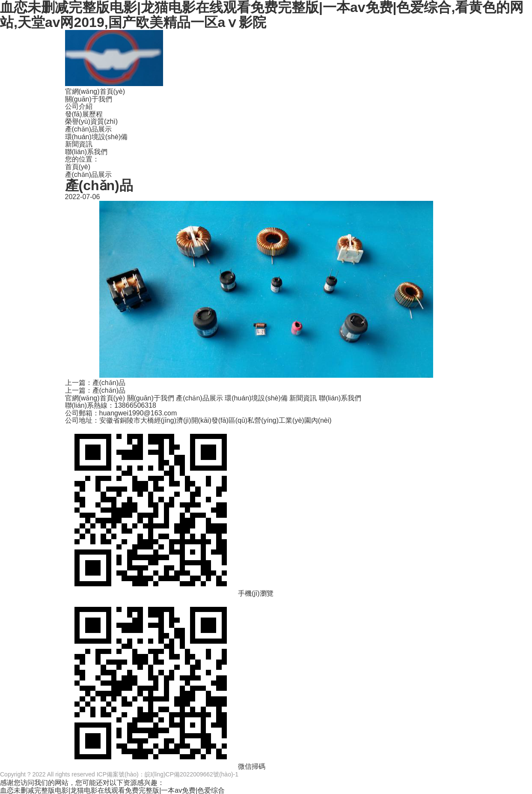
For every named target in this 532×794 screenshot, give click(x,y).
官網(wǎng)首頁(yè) (95, 91)
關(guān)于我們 (89, 99)
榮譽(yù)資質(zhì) (92, 121)
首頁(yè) (78, 167)
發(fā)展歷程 (84, 114)
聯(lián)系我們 (86, 152)
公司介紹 (79, 106)
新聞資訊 (79, 144)
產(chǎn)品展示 (88, 129)
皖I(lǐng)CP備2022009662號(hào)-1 (192, 774)
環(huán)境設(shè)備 (97, 137)
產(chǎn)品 (109, 383)
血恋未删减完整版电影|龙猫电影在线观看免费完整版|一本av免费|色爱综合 (112, 790)
